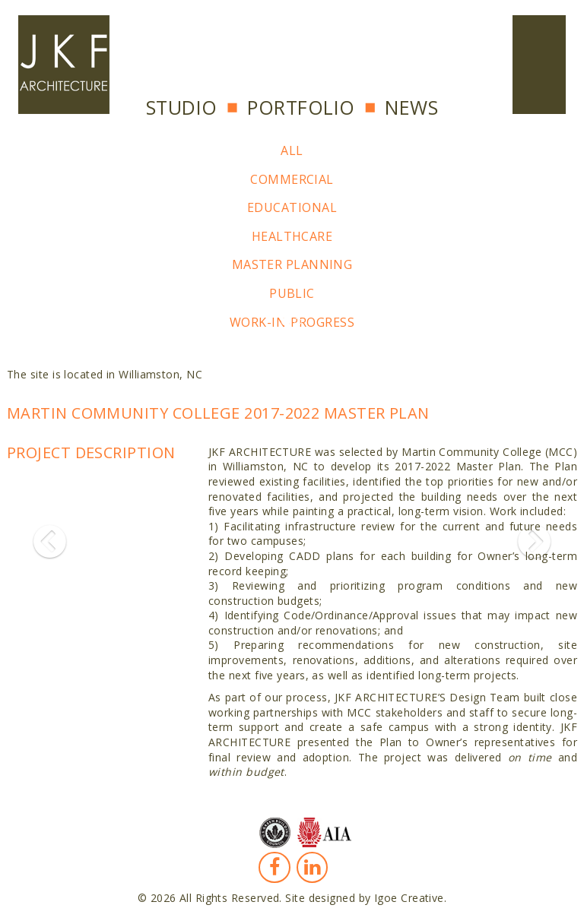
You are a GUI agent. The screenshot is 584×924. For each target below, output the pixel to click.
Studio (182, 107)
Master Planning (292, 264)
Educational (292, 207)
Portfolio (301, 107)
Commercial (292, 179)
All (292, 150)
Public (292, 293)
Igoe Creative (409, 898)
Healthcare (292, 236)
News (411, 107)
